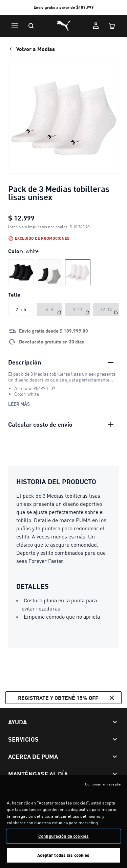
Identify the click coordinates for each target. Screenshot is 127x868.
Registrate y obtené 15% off (67, 698)
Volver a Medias (31, 49)
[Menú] (15, 26)
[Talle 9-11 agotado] (78, 309)
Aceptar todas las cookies (63, 859)
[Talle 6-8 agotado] (49, 309)
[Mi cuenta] (96, 26)
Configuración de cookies (63, 839)
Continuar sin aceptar (103, 787)
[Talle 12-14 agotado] (106, 309)
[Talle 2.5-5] (21, 309)
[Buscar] (31, 26)
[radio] (21, 272)
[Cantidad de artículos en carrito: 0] (112, 26)
